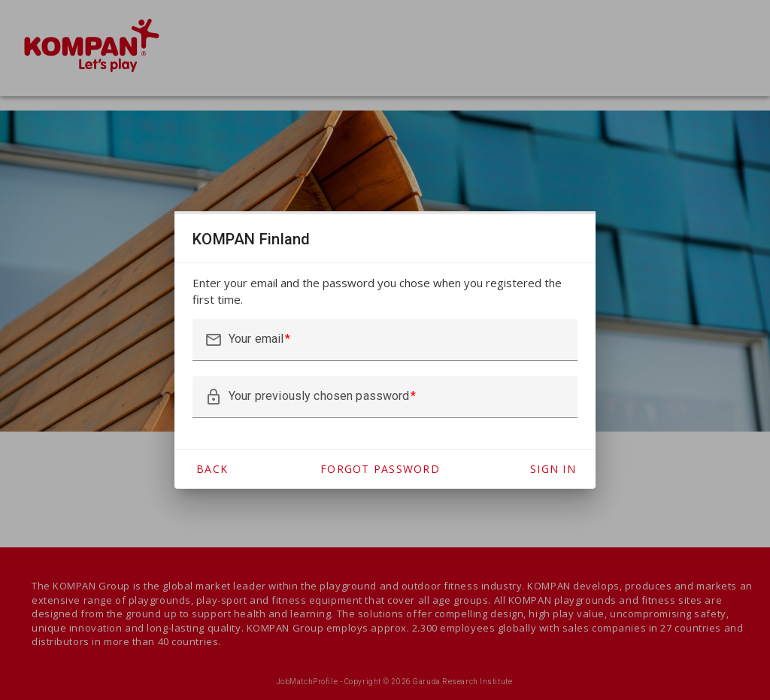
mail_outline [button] (214, 340)
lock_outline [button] (214, 397)
